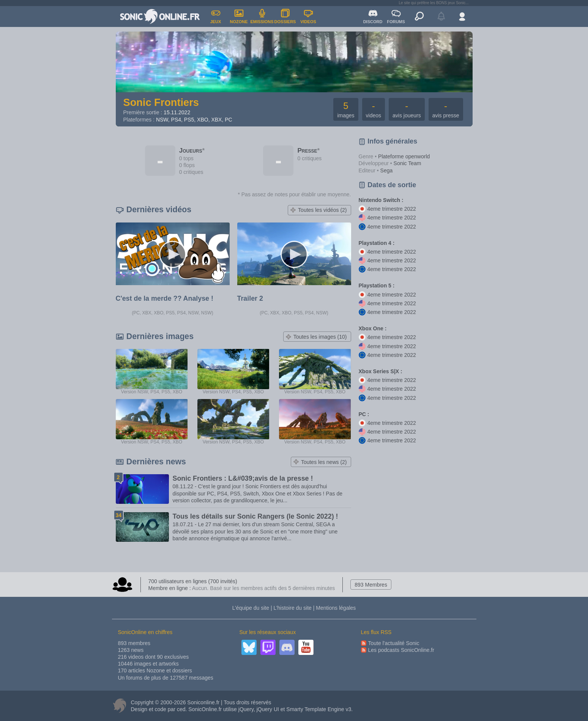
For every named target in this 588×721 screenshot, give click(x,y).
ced (181, 709)
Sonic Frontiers (161, 102)
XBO (203, 120)
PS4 (176, 120)
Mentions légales (336, 608)
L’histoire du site (292, 608)
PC (228, 120)
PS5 (189, 120)
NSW (162, 120)
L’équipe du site (251, 608)
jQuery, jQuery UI (259, 709)
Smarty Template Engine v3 (319, 709)
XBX (216, 120)
